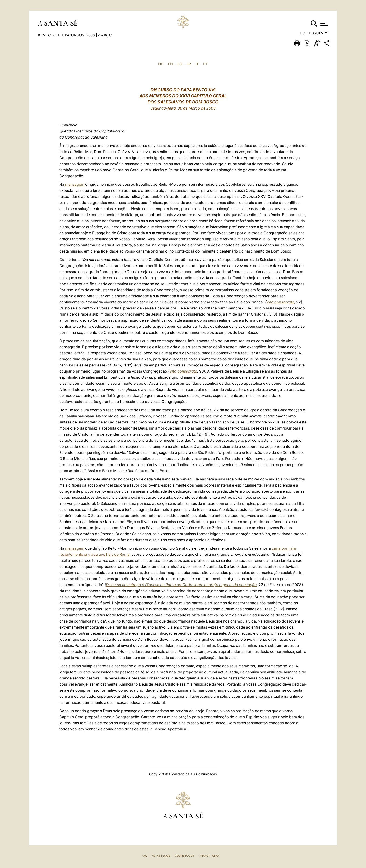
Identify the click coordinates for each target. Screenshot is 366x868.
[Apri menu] (324, 23)
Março (105, 35)
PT (205, 64)
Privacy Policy (209, 856)
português (311, 34)
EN (170, 64)
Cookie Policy (185, 856)
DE (161, 64)
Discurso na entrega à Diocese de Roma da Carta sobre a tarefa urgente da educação (181, 585)
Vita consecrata (280, 302)
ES (180, 64)
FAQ (144, 856)
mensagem (75, 184)
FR (189, 64)
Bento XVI (49, 35)
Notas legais (161, 856)
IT (197, 64)
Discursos (73, 35)
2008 (91, 35)
